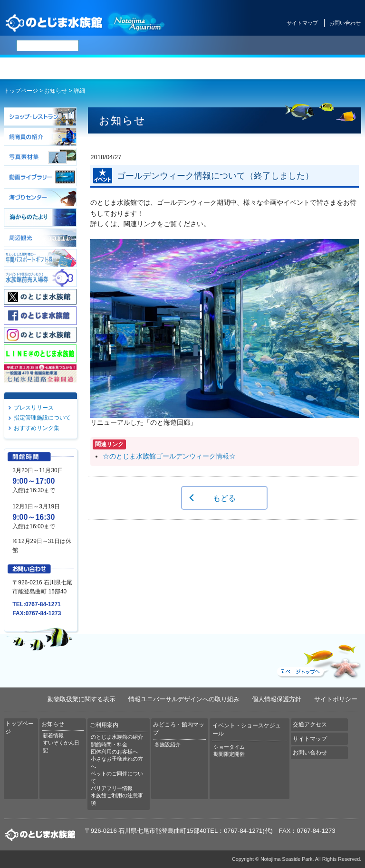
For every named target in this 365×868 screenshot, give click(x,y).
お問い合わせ (345, 23)
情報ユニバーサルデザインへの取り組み (184, 699)
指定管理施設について (42, 418)
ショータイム (229, 747)
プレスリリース (34, 408)
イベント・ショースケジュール (274, 68)
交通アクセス (335, 68)
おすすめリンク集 (37, 428)
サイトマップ (302, 23)
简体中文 (206, 46)
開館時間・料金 (109, 744)
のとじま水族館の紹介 (117, 737)
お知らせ (91, 68)
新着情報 (53, 735)
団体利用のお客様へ (114, 752)
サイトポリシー (336, 699)
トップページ (30, 68)
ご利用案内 (152, 68)
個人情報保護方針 (277, 699)
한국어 (253, 46)
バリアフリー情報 (112, 788)
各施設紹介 (168, 744)
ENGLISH (181, 46)
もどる (224, 498)
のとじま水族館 (86, 23)
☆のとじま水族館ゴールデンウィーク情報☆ (169, 456)
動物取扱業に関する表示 (82, 699)
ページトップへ (318, 659)
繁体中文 (231, 46)
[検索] (48, 46)
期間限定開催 (229, 754)
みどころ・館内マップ (213, 68)
